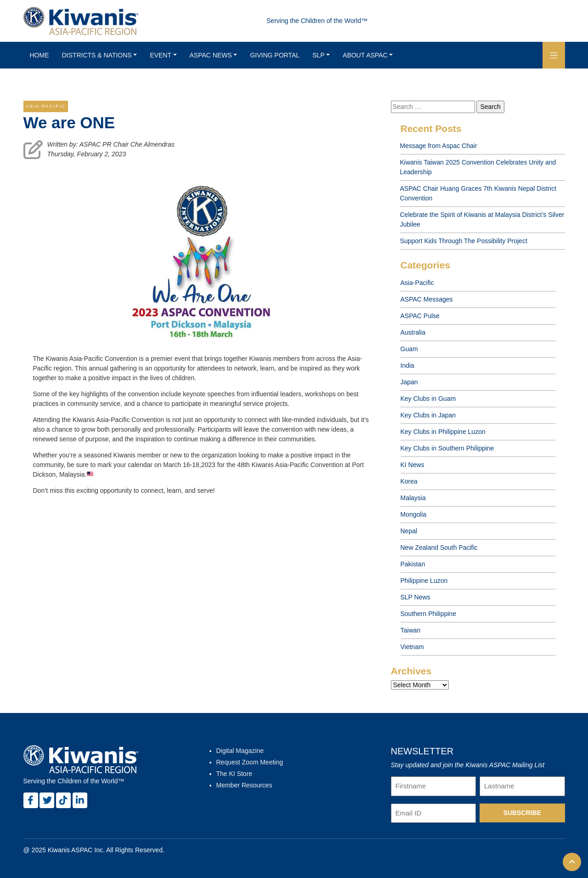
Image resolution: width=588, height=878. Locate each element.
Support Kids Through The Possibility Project (464, 241)
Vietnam (412, 647)
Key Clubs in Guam (428, 399)
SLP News (416, 597)
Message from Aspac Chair (439, 146)
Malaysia (413, 498)
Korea (409, 481)
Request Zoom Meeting (250, 762)
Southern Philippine (428, 614)
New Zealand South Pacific (439, 547)
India (407, 365)
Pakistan (413, 564)
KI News (413, 465)
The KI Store (235, 774)
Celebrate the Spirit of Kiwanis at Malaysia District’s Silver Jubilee (482, 219)
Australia (413, 332)
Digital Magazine (240, 751)
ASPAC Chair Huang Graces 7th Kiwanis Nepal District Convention (478, 193)
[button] (554, 55)
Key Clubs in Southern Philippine (447, 448)
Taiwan (411, 630)
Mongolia (414, 514)
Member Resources (244, 785)
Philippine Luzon (424, 581)
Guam (409, 349)
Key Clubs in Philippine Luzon (443, 432)
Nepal (409, 531)
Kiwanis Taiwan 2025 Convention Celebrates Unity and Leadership (478, 167)
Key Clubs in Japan (428, 415)
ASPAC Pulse (420, 316)
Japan (409, 382)
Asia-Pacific (417, 283)
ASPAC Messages (427, 299)
